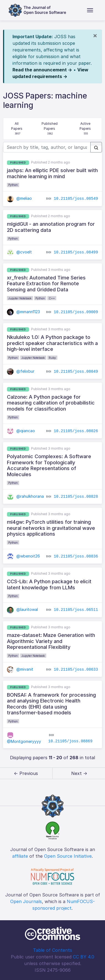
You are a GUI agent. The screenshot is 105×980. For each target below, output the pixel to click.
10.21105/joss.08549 (76, 199)
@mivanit (20, 669)
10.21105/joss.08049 (76, 372)
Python (13, 185)
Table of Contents (53, 950)
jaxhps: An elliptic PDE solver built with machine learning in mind (52, 173)
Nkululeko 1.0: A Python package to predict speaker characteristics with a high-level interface (52, 343)
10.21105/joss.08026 (76, 431)
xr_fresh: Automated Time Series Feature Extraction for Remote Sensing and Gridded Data (46, 284)
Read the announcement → (42, 70)
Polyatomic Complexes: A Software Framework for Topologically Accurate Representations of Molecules (49, 465)
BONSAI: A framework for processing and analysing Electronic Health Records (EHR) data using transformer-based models (51, 704)
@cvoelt (19, 252)
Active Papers (86, 129)
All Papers (17, 129)
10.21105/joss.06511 (76, 610)
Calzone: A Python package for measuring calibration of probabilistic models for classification (51, 403)
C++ (52, 298)
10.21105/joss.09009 (76, 312)
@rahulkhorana (25, 496)
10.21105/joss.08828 (76, 497)
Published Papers (50, 129)
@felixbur (21, 371)
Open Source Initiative (68, 856)
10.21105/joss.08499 (76, 252)
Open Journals (26, 901)
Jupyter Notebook (20, 298)
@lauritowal (22, 609)
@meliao (19, 198)
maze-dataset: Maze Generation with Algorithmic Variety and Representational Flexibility (51, 641)
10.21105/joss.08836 (76, 556)
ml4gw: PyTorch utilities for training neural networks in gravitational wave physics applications (51, 528)
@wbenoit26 (23, 556)
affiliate (20, 856)
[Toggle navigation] (90, 10)
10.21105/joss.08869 (70, 741)
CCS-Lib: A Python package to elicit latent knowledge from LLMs (49, 584)
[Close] (95, 35)
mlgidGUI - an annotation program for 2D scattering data (51, 227)
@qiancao (21, 431)
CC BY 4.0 (84, 957)
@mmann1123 (23, 312)
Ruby (52, 358)
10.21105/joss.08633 (76, 670)
